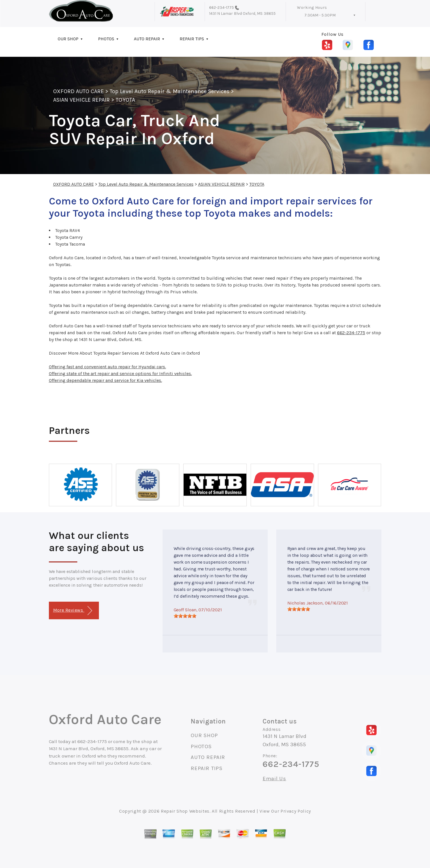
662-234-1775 (222, 8)
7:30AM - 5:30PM (320, 15)
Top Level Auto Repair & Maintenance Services (170, 91)
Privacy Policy (296, 811)
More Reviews (73, 611)
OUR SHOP (68, 39)
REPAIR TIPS (192, 39)
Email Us (274, 779)
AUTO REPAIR (147, 39)
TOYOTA (125, 100)
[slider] (185, 616)
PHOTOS (106, 39)
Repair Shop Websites (185, 811)
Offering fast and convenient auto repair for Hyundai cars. (107, 367)
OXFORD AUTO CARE (79, 91)
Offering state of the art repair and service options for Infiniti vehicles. (120, 374)
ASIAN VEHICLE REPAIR (82, 100)
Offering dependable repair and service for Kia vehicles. (105, 380)
